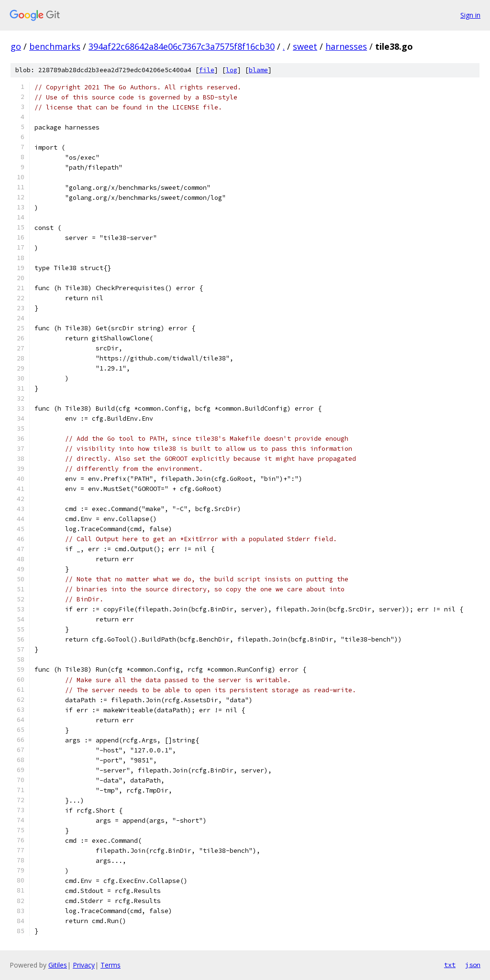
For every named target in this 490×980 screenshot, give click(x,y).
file (207, 70)
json (473, 965)
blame (258, 70)
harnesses (346, 46)
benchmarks (55, 46)
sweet (305, 46)
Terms (111, 965)
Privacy (84, 965)
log (232, 70)
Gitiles (58, 965)
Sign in (470, 15)
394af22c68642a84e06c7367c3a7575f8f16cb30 (182, 46)
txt (450, 965)
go (16, 46)
